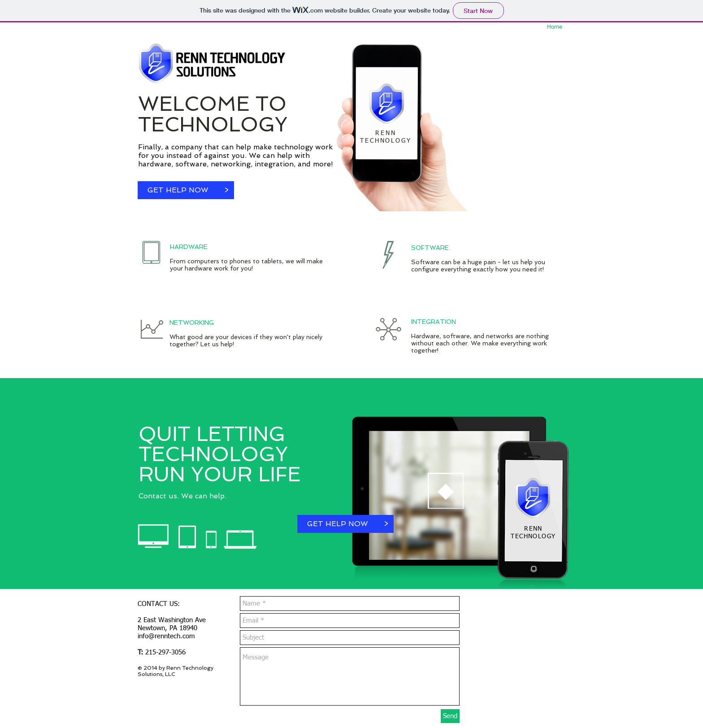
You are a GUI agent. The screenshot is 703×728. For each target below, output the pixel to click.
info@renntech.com (166, 636)
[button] (226, 190)
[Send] (450, 716)
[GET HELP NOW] (178, 190)
